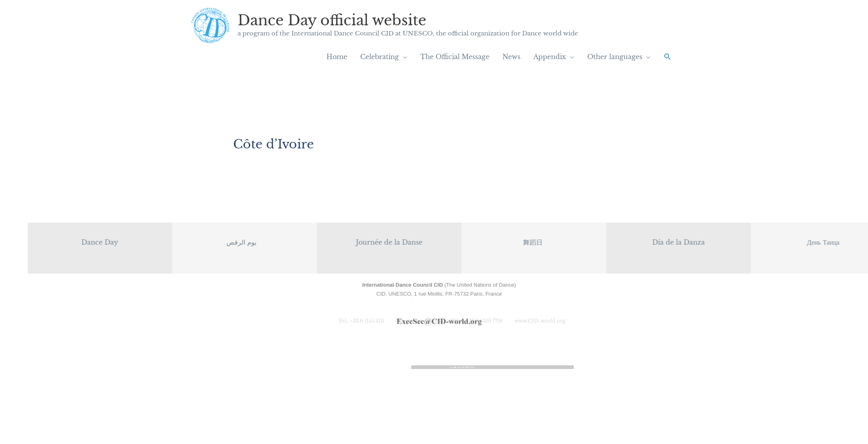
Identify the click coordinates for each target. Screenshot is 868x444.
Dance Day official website (332, 20)
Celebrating (380, 57)
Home (337, 57)
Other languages (615, 57)
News (511, 57)
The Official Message (455, 57)
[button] (668, 57)
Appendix (550, 57)
